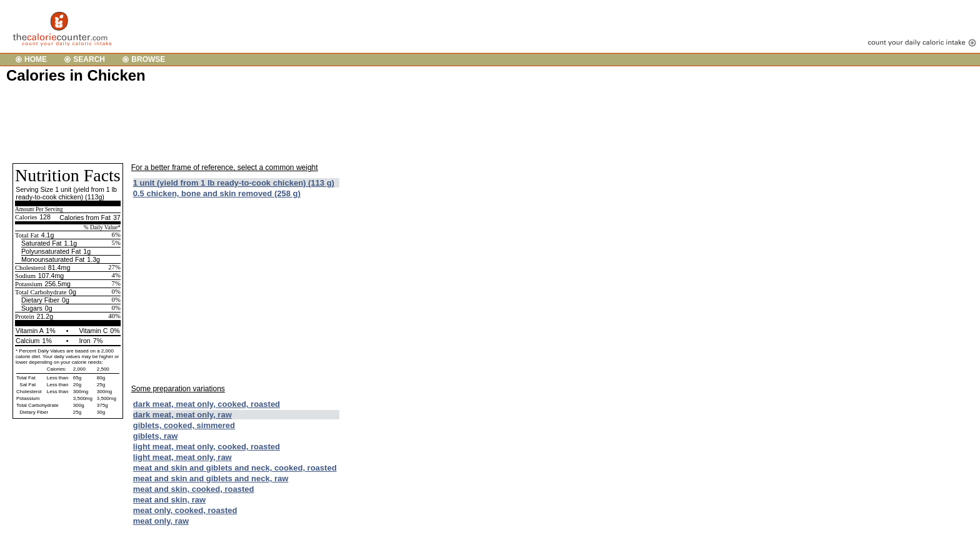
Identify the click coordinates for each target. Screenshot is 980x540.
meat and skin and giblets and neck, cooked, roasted (235, 468)
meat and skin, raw (169, 500)
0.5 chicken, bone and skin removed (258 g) (217, 193)
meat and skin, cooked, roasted (194, 489)
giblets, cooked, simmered (184, 425)
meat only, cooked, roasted (185, 510)
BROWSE (148, 59)
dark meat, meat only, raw (182, 415)
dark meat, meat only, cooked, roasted (207, 404)
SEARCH (89, 59)
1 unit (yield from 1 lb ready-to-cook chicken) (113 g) (234, 183)
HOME (36, 59)
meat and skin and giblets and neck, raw (211, 478)
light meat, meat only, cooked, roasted (207, 447)
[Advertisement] (234, 122)
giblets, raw (156, 436)
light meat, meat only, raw (182, 457)
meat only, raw (161, 521)
